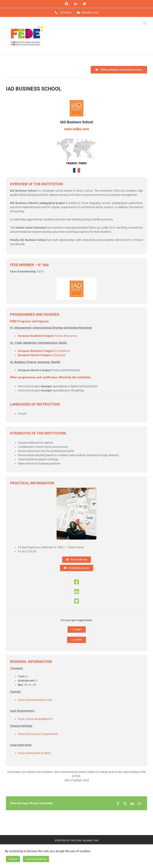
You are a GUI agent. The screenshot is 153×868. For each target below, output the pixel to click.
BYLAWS (88, 841)
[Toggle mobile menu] (145, 23)
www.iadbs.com (77, 129)
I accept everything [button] (36, 859)
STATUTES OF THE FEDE (68, 841)
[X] (125, 803)
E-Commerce (44, 351)
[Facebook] (118, 803)
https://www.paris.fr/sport (34, 753)
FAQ (96, 841)
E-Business (42, 355)
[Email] (139, 803)
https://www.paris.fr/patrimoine (38, 734)
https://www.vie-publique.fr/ (35, 719)
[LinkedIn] (132, 803)
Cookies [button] (13, 859)
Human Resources (47, 336)
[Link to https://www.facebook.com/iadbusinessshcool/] (77, 582)
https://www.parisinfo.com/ (35, 700)
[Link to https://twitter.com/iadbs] (77, 601)
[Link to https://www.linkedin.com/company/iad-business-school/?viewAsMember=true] (77, 592)
